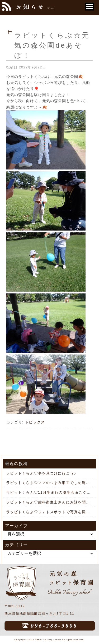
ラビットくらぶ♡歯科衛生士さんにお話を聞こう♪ (51, 502)
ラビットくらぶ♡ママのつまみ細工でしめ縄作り (50, 483)
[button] (89, 7)
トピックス (35, 422)
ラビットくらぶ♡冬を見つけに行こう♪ (41, 473)
